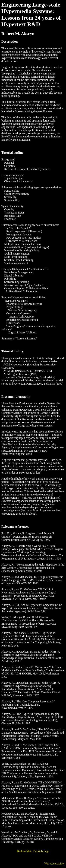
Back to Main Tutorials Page (33, 851)
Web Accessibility (54, 863)
